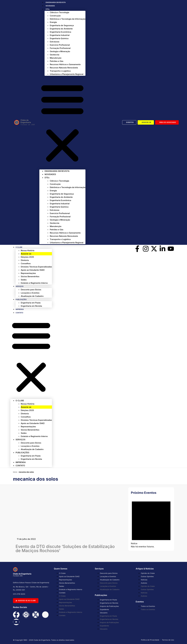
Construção (55, 16)
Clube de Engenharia (30, 122)
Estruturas (55, 42)
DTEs (48, 9)
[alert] (151, 522)
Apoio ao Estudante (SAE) (33, 270)
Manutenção (56, 58)
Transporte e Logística (60, 71)
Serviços (20, 286)
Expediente (104, 609)
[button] (62, 123)
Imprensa (20, 309)
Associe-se (26, 254)
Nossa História (28, 250)
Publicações (21, 299)
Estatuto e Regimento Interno (34, 283)
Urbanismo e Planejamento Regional (66, 74)
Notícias (144, 580)
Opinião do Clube (148, 573)
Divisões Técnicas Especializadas (36, 267)
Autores (144, 583)
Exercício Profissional (60, 45)
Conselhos (26, 263)
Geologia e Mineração (60, 51)
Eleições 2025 (27, 257)
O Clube (19, 247)
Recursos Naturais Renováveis (64, 68)
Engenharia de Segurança (62, 25)
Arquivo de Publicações (109, 606)
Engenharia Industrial (60, 35)
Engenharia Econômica (60, 32)
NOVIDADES (50, 6)
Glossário (104, 613)
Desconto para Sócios (31, 290)
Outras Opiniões (147, 576)
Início (15, 472)
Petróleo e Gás (56, 61)
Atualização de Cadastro (32, 296)
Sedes (24, 280)
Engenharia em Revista (31, 306)
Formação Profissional (60, 48)
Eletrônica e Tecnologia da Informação (68, 19)
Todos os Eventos (148, 606)
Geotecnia (54, 55)
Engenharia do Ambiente (61, 29)
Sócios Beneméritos (30, 276)
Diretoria (25, 260)
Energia (53, 22)
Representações (28, 273)
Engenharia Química (59, 38)
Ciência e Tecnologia (59, 12)
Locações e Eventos (30, 293)
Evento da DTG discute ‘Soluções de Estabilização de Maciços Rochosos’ (65, 549)
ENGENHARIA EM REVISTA (56, 2)
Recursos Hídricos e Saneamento (65, 64)
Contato (19, 313)
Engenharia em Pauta (31, 303)
